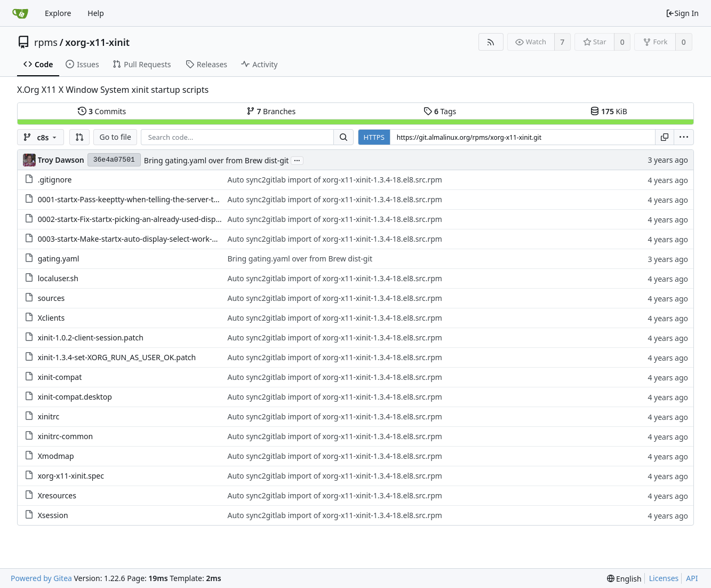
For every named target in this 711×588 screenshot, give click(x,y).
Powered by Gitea (41, 578)
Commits (102, 111)
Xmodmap (56, 456)
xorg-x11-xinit (97, 42)
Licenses (664, 578)
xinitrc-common (66, 436)
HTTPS (374, 137)
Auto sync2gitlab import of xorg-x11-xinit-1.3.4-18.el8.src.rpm (335, 180)
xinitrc (49, 416)
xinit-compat (60, 377)
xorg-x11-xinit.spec (71, 476)
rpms (46, 42)
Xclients (51, 318)
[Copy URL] (665, 137)
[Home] (20, 13)
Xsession (53, 515)
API (692, 578)
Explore (58, 13)
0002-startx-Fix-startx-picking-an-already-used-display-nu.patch (149, 219)
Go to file (115, 137)
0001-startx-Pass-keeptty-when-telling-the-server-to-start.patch (148, 199)
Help (96, 13)
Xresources (57, 495)
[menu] (684, 137)
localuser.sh (58, 278)
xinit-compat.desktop (75, 397)
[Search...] (343, 137)
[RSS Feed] (491, 42)
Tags (440, 111)
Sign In (682, 13)
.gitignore (55, 180)
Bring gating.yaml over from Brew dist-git (217, 160)
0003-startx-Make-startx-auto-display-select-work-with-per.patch (150, 239)
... (297, 160)
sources (51, 298)
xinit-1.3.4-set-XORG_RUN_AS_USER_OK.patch (117, 357)
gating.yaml (59, 259)
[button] (79, 137)
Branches (271, 111)
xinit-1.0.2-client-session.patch (91, 337)
